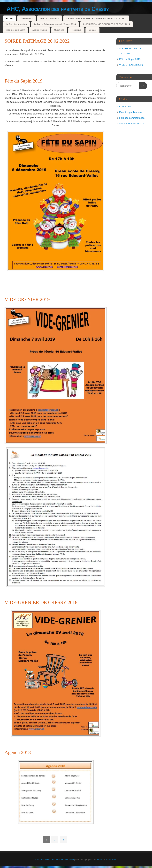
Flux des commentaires (132, 118)
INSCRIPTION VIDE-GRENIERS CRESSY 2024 (106, 24)
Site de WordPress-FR (131, 124)
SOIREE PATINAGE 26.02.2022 (37, 41)
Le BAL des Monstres (16, 24)
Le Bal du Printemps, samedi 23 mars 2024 (55, 24)
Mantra (100, 860)
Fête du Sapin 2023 (49, 18)
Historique (76, 30)
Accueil (10, 18)
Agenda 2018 (18, 752)
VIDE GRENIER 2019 (27, 299)
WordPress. (111, 860)
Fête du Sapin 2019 (24, 81)
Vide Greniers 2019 (15, 30)
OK (142, 85)
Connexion (125, 106)
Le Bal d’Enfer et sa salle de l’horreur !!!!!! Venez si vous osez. (96, 18)
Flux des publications (131, 112)
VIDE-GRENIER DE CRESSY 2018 (41, 602)
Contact (92, 30)
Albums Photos (39, 30)
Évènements (27, 18)
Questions (59, 30)
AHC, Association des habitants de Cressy (58, 9)
